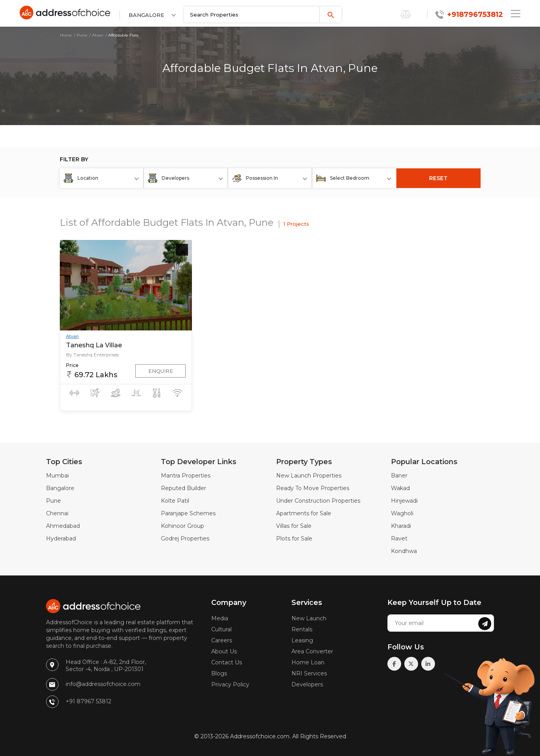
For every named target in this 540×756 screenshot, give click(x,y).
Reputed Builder (183, 488)
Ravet (399, 538)
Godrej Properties (185, 538)
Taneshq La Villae (94, 345)
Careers (222, 640)
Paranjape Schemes (188, 513)
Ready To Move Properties (313, 488)
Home (66, 35)
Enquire (161, 371)
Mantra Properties (186, 476)
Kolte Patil (175, 501)
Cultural (221, 629)
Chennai (57, 513)
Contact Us (227, 662)
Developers (307, 684)
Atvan (98, 35)
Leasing (302, 640)
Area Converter (312, 651)
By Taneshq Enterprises (92, 355)
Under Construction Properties (318, 501)
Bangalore (60, 488)
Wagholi (402, 513)
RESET (438, 178)
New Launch (309, 618)
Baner (399, 476)
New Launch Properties (309, 476)
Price (72, 365)
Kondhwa (404, 551)
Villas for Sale (294, 526)
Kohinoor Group (182, 526)
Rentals (302, 629)
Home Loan (308, 662)
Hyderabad (61, 538)
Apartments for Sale (304, 513)
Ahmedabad (63, 526)
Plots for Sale (294, 538)
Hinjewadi (404, 501)
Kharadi (401, 526)
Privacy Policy (230, 684)
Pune (82, 35)
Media (220, 618)
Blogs (219, 673)
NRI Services (309, 673)
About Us (224, 651)
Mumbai (57, 476)
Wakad (400, 488)
